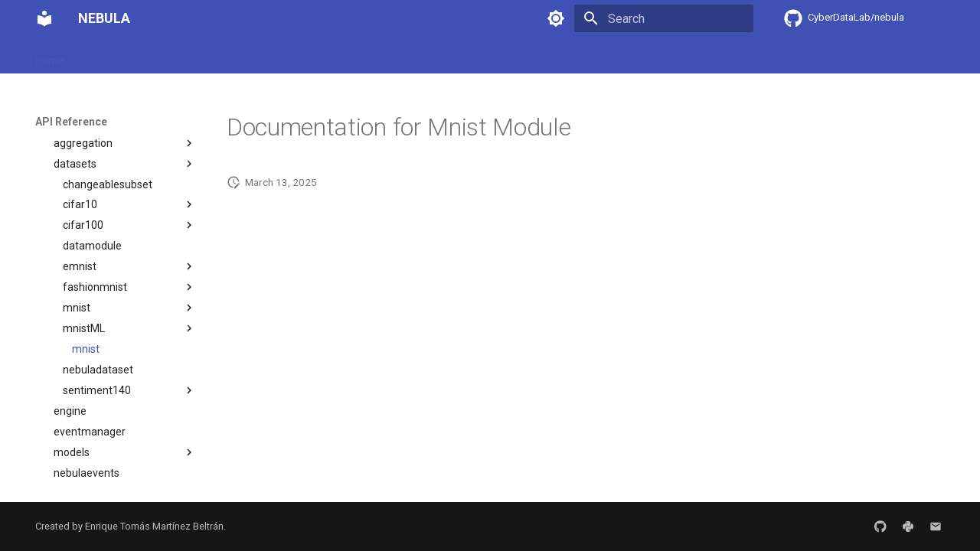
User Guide (180, 56)
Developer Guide (264, 56)
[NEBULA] (44, 18)
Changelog (514, 56)
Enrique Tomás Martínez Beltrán (154, 526)
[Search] (664, 18)
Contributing (440, 56)
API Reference (357, 56)
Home (50, 56)
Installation (109, 56)
